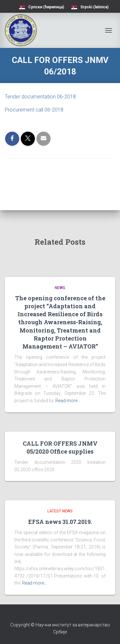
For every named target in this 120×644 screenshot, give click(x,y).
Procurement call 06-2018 (34, 110)
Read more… (68, 401)
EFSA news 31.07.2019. (60, 522)
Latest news (60, 511)
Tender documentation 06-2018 (40, 97)
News (60, 288)
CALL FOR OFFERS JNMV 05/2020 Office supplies (60, 447)
